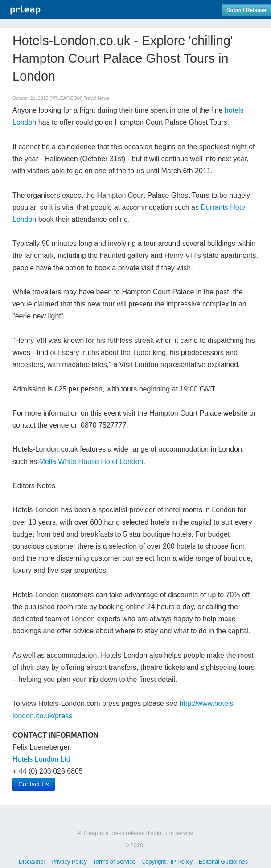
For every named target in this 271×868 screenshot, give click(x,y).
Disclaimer (32, 862)
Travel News (96, 98)
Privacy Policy (69, 862)
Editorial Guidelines (223, 862)
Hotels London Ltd (41, 759)
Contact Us (34, 784)
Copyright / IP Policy (167, 862)
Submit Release (246, 10)
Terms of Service (114, 862)
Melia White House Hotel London (91, 462)
